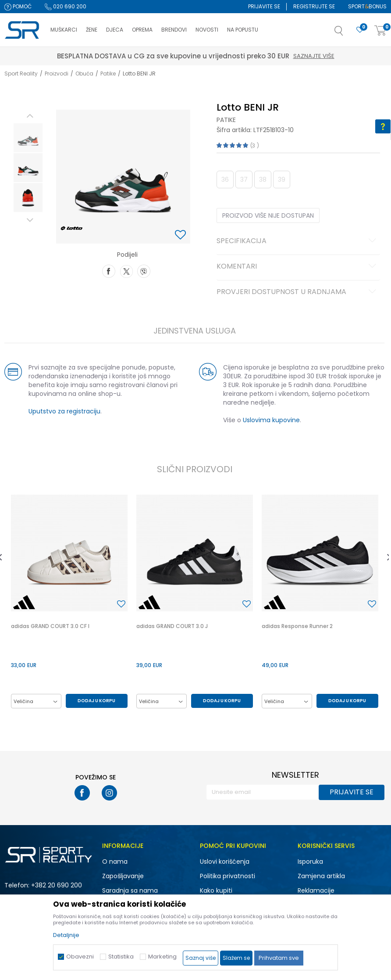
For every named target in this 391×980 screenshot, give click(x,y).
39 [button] (282, 179)
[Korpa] (380, 31)
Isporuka (310, 862)
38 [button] (263, 179)
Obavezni (80, 957)
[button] (348, 33)
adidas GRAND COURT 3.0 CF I (50, 626)
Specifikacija (298, 241)
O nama (115, 862)
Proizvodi (57, 74)
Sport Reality (21, 74)
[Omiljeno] (360, 30)
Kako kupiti (216, 890)
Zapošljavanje (123, 876)
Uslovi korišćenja (225, 862)
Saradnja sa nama (130, 890)
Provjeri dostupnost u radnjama (298, 292)
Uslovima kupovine (271, 420)
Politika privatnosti (227, 876)
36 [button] (225, 179)
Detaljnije (66, 935)
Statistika (121, 957)
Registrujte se (314, 6)
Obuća (84, 74)
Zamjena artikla (321, 876)
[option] (28, 138)
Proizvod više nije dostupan (268, 215)
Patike (108, 74)
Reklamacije (316, 890)
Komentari (298, 267)
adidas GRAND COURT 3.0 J (172, 626)
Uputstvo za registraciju (64, 411)
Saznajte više (236, 56)
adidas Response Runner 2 (297, 626)
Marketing (162, 957)
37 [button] (244, 179)
